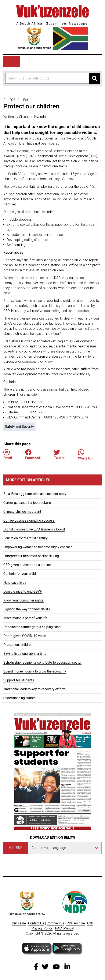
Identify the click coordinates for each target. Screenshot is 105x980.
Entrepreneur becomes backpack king (31, 556)
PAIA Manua (64, 928)
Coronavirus (55, 923)
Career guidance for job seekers (27, 503)
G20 (90, 923)
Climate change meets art (22, 512)
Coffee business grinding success (29, 520)
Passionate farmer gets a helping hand (32, 627)
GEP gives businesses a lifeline (27, 565)
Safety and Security (19, 427)
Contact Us (36, 923)
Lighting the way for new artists (27, 609)
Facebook (33, 454)
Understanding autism (19, 698)
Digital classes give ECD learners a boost (34, 529)
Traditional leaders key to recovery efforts (35, 689)
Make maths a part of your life (26, 618)
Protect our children (18, 645)
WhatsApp (86, 454)
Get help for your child (20, 574)
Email (8, 454)
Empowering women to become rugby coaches (38, 547)
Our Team (19, 923)
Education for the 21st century (26, 538)
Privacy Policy (42, 928)
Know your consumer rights (23, 600)
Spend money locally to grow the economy (35, 671)
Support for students (19, 680)
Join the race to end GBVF (23, 591)
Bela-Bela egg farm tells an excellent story (35, 494)
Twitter (59, 454)
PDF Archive (76, 923)
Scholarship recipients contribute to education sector (42, 662)
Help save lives (15, 583)
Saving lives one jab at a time (25, 654)
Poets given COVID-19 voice (25, 636)
